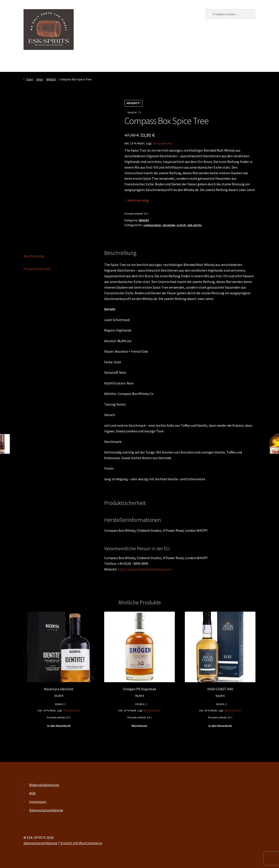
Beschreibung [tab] (34, 256)
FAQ (165, 63)
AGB (32, 793)
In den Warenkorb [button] (59, 726)
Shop (126, 63)
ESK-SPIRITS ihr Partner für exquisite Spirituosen (60, 63)
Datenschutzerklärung (46, 810)
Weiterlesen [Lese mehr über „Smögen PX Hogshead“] (139, 726)
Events (109, 63)
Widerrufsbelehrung (44, 785)
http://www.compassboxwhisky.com (145, 569)
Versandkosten (162, 143)
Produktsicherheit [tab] (37, 269)
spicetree (169, 225)
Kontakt (182, 63)
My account (146, 63)
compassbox (152, 225)
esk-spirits (195, 225)
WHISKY (51, 79)
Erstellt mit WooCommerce (81, 843)
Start (30, 79)
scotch (181, 225)
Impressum (38, 802)
